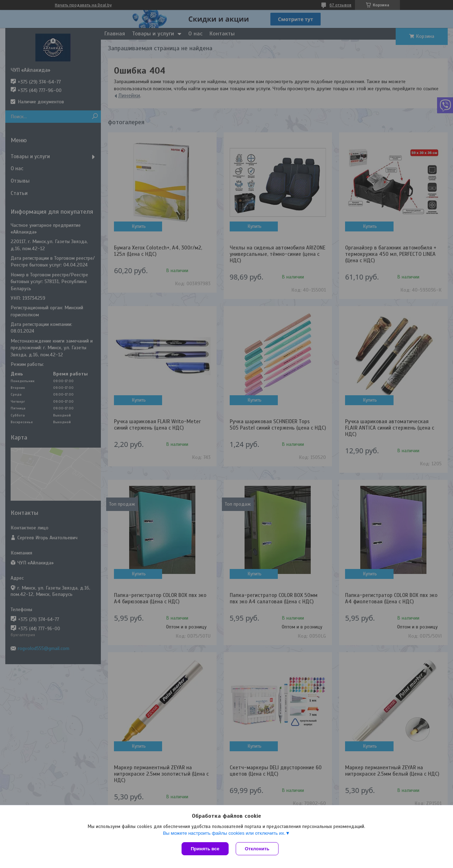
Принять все (205, 849)
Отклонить (257, 849)
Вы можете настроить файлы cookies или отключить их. (224, 833)
